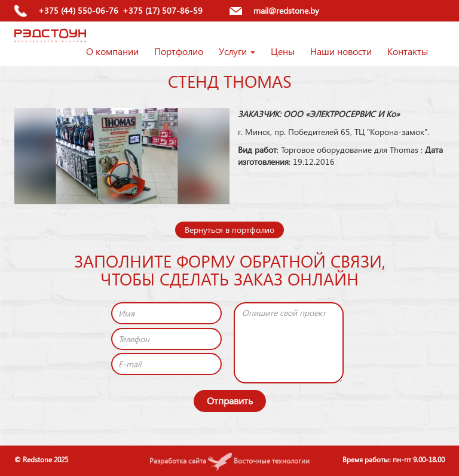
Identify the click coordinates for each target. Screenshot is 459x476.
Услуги (237, 51)
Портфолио (179, 51)
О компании (112, 51)
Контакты (408, 51)
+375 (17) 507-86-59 (163, 10)
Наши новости (341, 51)
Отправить (230, 400)
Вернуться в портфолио (229, 230)
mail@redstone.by (286, 10)
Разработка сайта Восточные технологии (229, 461)
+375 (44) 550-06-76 (78, 10)
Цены (283, 51)
